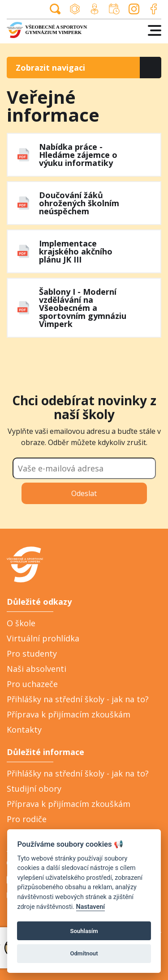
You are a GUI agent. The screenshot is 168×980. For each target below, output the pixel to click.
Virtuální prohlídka (43, 638)
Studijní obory (34, 789)
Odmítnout (84, 953)
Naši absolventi (37, 669)
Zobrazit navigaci (50, 68)
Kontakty (24, 730)
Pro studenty (32, 653)
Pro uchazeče (32, 684)
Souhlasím (84, 931)
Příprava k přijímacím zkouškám (69, 714)
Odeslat (84, 493)
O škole (21, 623)
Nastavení (91, 907)
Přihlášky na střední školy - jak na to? (78, 699)
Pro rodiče (27, 819)
